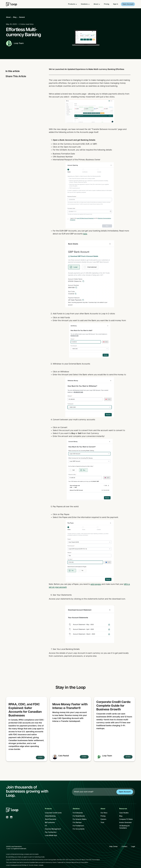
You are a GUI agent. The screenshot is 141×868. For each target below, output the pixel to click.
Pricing (107, 4)
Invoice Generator (125, 823)
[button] (73, 4)
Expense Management (53, 829)
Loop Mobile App (51, 836)
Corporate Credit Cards (53, 813)
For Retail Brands (79, 816)
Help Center (113, 847)
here (85, 234)
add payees (96, 584)
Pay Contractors (51, 832)
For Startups (77, 823)
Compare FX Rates (126, 819)
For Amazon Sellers (80, 819)
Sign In (116, 4)
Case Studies (124, 813)
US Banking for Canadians (125, 827)
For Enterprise (78, 813)
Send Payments (51, 819)
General (22, 17)
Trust (102, 823)
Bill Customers (50, 823)
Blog (15, 17)
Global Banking (50, 816)
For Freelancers (78, 826)
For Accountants (79, 829)
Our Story (104, 813)
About (8, 17)
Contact (124, 847)
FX (46, 826)
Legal (133, 847)
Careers (103, 819)
